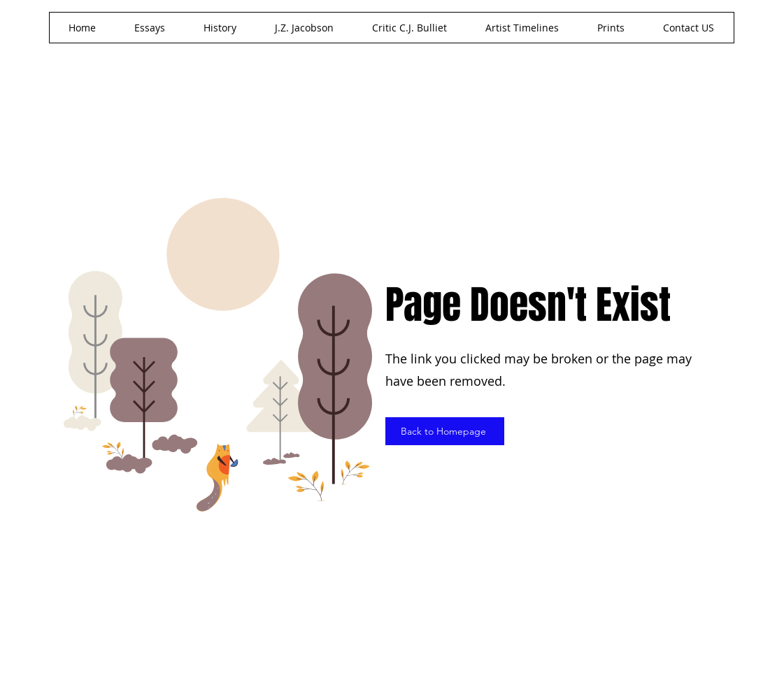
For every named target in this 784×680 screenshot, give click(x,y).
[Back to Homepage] (445, 431)
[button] (305, 28)
